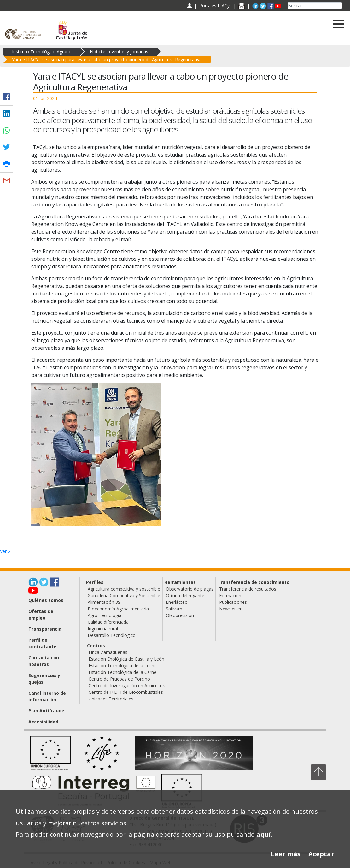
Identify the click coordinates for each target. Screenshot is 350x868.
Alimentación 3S (104, 602)
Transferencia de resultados (248, 589)
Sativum (174, 609)
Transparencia (45, 629)
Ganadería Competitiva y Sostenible (124, 595)
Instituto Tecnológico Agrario (42, 52)
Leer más (286, 854)
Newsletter (230, 609)
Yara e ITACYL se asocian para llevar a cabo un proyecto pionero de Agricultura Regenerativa (107, 59)
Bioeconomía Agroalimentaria (118, 609)
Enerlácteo (177, 602)
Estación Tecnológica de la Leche (123, 666)
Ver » (5, 551)
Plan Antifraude (46, 711)
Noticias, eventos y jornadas (119, 52)
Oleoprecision (180, 615)
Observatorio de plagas (190, 589)
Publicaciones (233, 602)
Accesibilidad (43, 722)
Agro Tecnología (105, 615)
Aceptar (321, 854)
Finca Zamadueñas (108, 652)
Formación (230, 595)
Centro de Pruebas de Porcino (119, 679)
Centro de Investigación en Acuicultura (128, 685)
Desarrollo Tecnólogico (112, 635)
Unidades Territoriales (111, 699)
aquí (264, 834)
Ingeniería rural (103, 629)
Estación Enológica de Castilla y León (126, 659)
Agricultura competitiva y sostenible (124, 589)
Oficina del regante (185, 595)
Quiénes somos (46, 600)
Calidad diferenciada (108, 622)
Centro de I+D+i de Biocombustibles (126, 692)
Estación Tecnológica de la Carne (122, 672)
